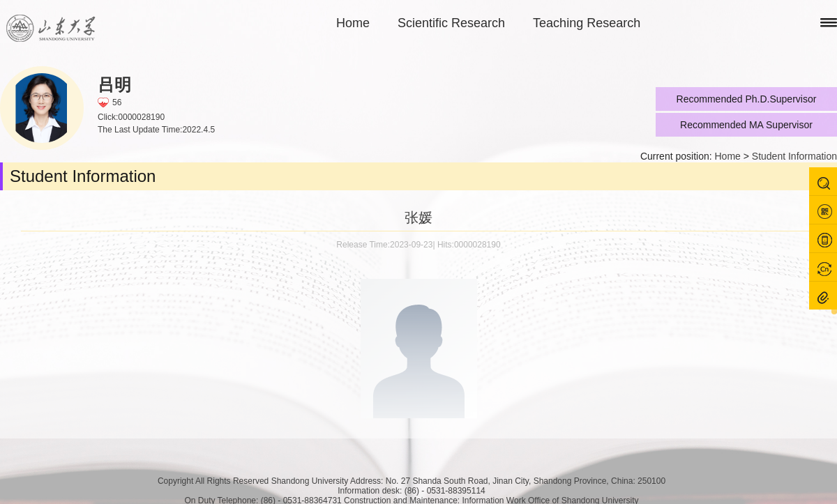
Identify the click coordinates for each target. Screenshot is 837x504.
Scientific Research (451, 23)
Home (353, 23)
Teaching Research (587, 23)
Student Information (794, 156)
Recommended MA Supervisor (746, 125)
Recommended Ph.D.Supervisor (747, 99)
